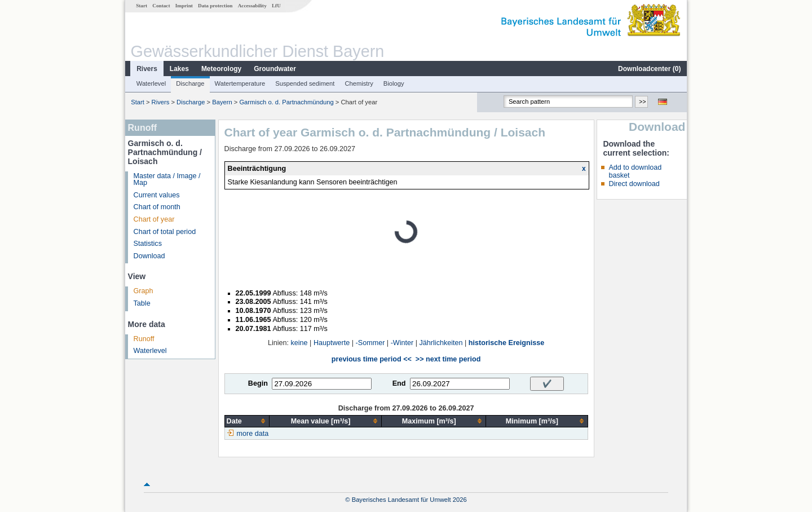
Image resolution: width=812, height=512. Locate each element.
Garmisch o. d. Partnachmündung (286, 102)
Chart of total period (165, 232)
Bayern (222, 102)
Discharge (190, 83)
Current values (157, 195)
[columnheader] (247, 421)
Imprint (184, 6)
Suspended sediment (305, 83)
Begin (258, 383)
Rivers (147, 69)
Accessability (252, 6)
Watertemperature (240, 83)
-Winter (402, 343)
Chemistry (359, 83)
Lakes (179, 69)
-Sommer (370, 343)
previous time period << (372, 359)
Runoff (144, 339)
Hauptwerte (332, 343)
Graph (144, 291)
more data (253, 434)
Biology (394, 83)
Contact (161, 6)
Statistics (148, 244)
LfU (276, 6)
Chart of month (157, 207)
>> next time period (448, 359)
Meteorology (221, 69)
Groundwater (275, 69)
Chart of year (154, 219)
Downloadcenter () (649, 69)
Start (142, 6)
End (399, 383)
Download (149, 256)
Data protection (215, 6)
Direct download (634, 184)
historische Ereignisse (506, 343)
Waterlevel (151, 83)
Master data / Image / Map (167, 180)
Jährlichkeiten (441, 343)
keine (299, 343)
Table (142, 303)
